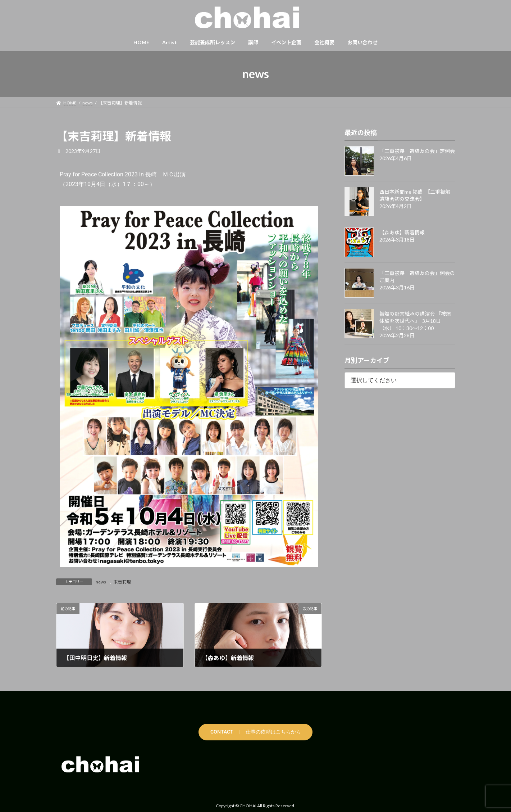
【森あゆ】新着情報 (402, 232)
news (101, 582)
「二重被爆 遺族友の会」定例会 (417, 151)
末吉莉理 (122, 582)
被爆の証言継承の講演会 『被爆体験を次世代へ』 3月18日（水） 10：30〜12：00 (415, 321)
